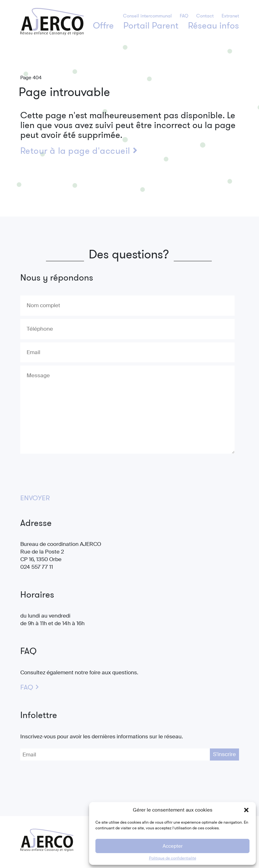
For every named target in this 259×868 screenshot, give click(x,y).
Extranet (230, 16)
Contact (205, 16)
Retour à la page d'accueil (79, 151)
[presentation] (68, 471)
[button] (246, 810)
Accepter (173, 846)
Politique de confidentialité (173, 858)
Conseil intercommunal (147, 16)
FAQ (184, 16)
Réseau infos (214, 26)
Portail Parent (151, 26)
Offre (103, 26)
